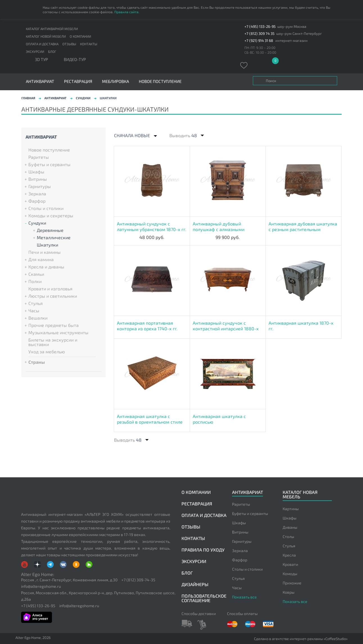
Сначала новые (132, 135)
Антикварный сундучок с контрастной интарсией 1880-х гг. (226, 326)
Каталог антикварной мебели (52, 29)
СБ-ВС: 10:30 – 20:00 (260, 52)
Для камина (41, 259)
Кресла (289, 555)
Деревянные (50, 230)
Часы (34, 311)
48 (194, 135)
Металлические (54, 238)
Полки (35, 281)
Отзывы (69, 44)
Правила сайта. (127, 12)
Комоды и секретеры (51, 216)
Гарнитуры (40, 186)
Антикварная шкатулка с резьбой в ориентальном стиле (150, 419)
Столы (288, 536)
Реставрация (78, 81)
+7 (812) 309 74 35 (259, 34)
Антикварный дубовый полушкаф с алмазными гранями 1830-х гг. (219, 227)
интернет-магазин (291, 41)
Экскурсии (35, 51)
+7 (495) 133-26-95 (260, 27)
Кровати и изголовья (50, 289)
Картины (291, 509)
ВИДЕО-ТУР (75, 60)
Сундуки (83, 98)
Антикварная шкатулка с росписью (219, 419)
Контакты (89, 44)
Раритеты (39, 157)
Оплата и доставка (42, 44)
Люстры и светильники (53, 296)
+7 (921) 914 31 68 (259, 41)
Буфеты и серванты (49, 164)
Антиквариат (55, 98)
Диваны (290, 527)
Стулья (36, 303)
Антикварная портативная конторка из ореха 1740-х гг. (147, 326)
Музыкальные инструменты (58, 333)
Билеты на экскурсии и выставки (53, 342)
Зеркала (37, 194)
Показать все (244, 597)
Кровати (290, 564)
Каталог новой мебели (46, 36)
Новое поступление (160, 81)
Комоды (290, 574)
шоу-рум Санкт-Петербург (299, 34)
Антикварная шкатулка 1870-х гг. (301, 326)
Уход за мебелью (47, 352)
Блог (52, 51)
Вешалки (38, 318)
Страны (37, 362)
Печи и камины (45, 252)
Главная (28, 98)
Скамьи (36, 274)
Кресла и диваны (46, 267)
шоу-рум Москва (292, 27)
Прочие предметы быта (54, 325)
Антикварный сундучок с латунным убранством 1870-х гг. (152, 226)
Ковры (289, 592)
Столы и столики (46, 208)
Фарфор (37, 201)
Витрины (38, 179)
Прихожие (292, 583)
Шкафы (36, 172)
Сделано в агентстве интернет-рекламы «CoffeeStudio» (301, 639)
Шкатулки (47, 245)
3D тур (41, 60)
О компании (80, 36)
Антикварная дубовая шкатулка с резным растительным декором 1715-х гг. (303, 227)
